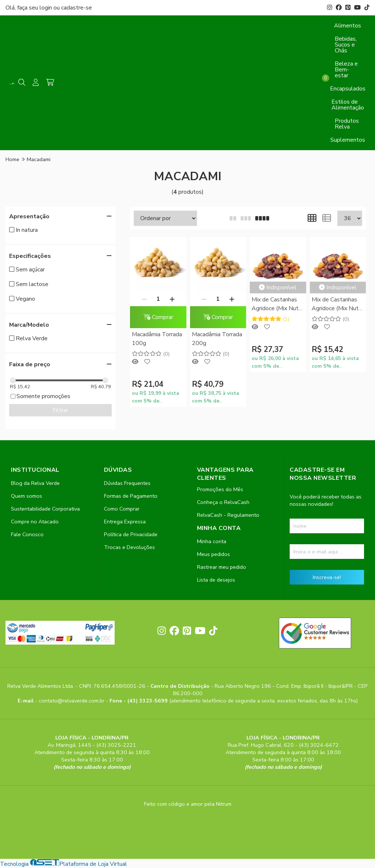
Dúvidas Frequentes (127, 483)
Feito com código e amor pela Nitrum (188, 804)
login (47, 8)
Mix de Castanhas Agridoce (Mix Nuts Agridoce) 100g (337, 305)
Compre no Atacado (35, 522)
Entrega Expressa (125, 522)
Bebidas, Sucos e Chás (346, 45)
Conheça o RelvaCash (223, 502)
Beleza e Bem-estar (346, 70)
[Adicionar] (172, 299)
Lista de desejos (216, 580)
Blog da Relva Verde (35, 483)
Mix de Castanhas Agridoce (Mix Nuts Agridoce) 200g (276, 305)
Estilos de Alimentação (348, 105)
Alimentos (348, 26)
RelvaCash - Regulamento (228, 515)
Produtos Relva (347, 124)
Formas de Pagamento (131, 496)
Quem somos (27, 496)
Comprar (158, 317)
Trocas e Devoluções (129, 547)
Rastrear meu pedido (222, 567)
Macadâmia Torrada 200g (217, 339)
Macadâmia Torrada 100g (157, 339)
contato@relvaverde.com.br (72, 701)
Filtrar (60, 410)
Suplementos (348, 140)
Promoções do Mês (220, 489)
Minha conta (212, 541)
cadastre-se (77, 8)
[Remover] (144, 299)
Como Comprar (122, 509)
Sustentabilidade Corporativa (45, 509)
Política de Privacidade (131, 534)
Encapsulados (348, 89)
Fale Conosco (27, 534)
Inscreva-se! (327, 577)
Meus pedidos (214, 554)
